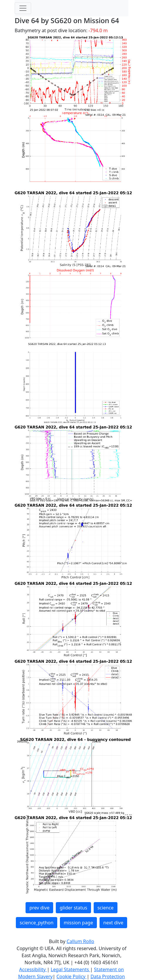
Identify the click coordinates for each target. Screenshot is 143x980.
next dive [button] (113, 923)
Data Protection (108, 976)
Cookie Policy (71, 976)
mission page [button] (78, 923)
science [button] (106, 908)
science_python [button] (37, 923)
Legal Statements (70, 969)
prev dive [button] (39, 908)
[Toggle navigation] (23, 8)
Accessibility (33, 969)
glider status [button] (73, 908)
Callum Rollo (80, 941)
